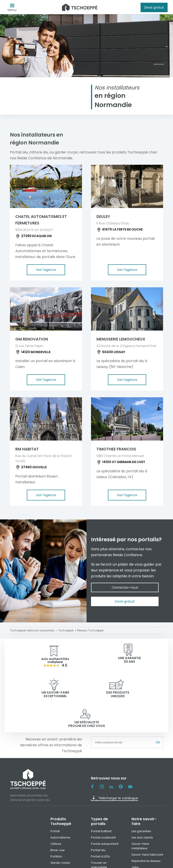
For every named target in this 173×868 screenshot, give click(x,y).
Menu (12, 9)
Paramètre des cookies (136, 863)
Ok (158, 713)
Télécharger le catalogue (115, 769)
